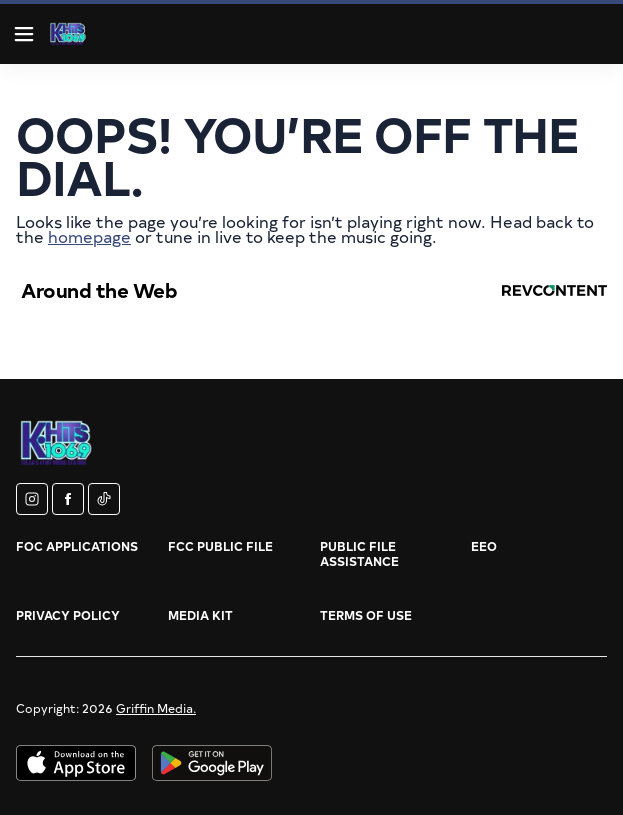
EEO (484, 546)
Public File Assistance (359, 553)
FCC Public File (220, 546)
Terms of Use (366, 615)
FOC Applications (77, 546)
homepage (89, 236)
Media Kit (200, 615)
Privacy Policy (68, 615)
